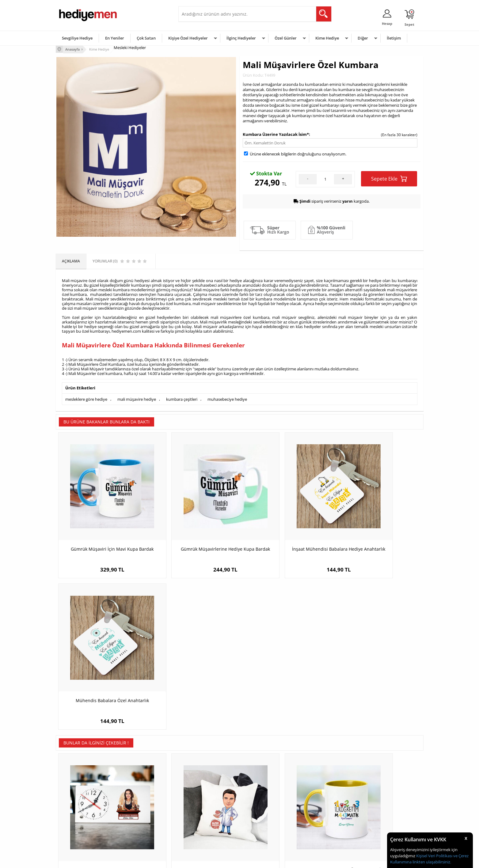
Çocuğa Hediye (317, 807)
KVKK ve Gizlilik (72, 825)
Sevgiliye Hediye (77, 38)
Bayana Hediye (317, 797)
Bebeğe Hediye (317, 816)
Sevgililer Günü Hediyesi (263, 788)
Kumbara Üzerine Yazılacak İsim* (276, 134)
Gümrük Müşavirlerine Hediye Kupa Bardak (194, 529)
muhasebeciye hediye (227, 398)
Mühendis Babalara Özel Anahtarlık (377, 526)
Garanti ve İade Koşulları (80, 816)
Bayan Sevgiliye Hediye (201, 825)
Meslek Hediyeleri (135, 834)
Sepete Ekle (389, 178)
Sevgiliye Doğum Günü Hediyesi (209, 807)
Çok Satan (146, 38)
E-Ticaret (221, 860)
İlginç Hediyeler (241, 38)
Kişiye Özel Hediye (136, 788)
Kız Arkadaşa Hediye (138, 807)
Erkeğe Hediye (316, 788)
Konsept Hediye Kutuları (202, 788)
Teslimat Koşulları (74, 788)
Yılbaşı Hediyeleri (257, 807)
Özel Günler (286, 38)
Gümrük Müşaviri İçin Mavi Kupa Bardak (102, 529)
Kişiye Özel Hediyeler (188, 38)
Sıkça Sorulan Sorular (77, 834)
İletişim (394, 38)
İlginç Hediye (315, 834)
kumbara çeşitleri (182, 398)
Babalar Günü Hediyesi (262, 834)
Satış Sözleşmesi (73, 807)
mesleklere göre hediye (86, 398)
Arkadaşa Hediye (319, 825)
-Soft (207, 860)
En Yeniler (115, 38)
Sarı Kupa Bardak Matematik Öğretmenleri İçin (285, 678)
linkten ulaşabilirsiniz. (431, 862)
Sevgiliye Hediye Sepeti (201, 797)
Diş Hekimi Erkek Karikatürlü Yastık (194, 675)
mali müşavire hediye (137, 398)
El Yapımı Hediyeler (137, 816)
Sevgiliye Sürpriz (134, 825)
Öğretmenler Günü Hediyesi (267, 825)
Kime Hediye (327, 38)
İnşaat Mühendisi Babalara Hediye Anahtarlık (285, 529)
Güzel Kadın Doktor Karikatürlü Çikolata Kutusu (378, 678)
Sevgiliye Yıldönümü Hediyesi (206, 834)
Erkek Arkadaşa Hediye (140, 797)
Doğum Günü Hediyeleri (263, 797)
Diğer (363, 38)
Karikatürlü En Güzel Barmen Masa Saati (102, 678)
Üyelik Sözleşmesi (74, 797)
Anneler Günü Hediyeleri (264, 816)
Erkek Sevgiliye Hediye (201, 816)
